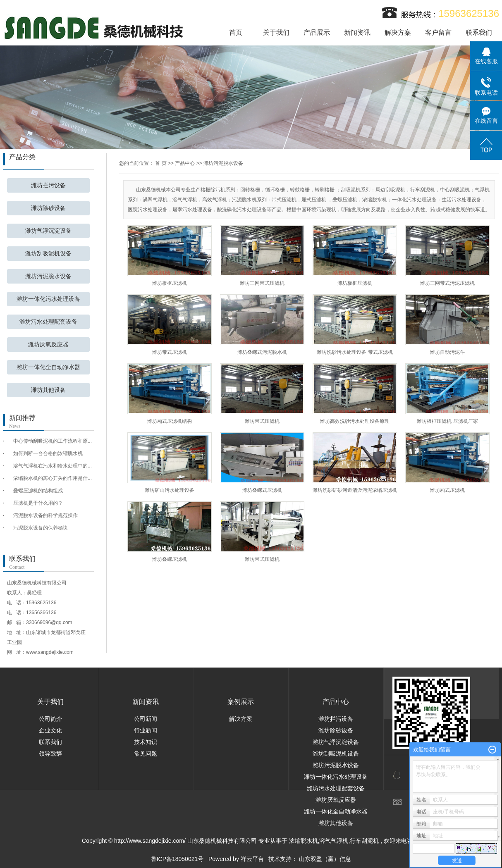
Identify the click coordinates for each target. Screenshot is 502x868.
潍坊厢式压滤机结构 (170, 421)
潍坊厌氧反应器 (48, 345)
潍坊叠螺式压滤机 (262, 490)
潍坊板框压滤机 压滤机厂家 (447, 421)
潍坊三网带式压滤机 (262, 283)
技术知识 (146, 742)
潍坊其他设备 (48, 390)
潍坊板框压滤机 (170, 283)
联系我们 (479, 32)
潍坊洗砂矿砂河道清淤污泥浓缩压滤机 (355, 490)
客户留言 (438, 32)
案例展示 (241, 702)
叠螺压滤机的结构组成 (38, 491)
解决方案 (398, 32)
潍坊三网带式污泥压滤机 (447, 283)
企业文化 (50, 730)
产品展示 (317, 32)
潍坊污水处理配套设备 (48, 322)
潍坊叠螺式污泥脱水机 (262, 352)
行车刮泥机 (364, 841)
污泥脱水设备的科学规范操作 (45, 515)
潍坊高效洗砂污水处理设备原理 (355, 421)
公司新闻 (146, 719)
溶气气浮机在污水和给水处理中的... (53, 466)
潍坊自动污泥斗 (447, 352)
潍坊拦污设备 (48, 185)
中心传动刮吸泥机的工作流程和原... (53, 441)
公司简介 (50, 719)
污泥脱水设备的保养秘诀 (41, 528)
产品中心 (185, 163)
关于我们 (276, 32)
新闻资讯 (357, 32)
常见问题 (146, 754)
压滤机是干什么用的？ (38, 503)
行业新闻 (146, 730)
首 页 (161, 163)
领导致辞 (50, 754)
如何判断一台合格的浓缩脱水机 (48, 453)
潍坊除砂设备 (48, 208)
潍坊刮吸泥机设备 (48, 254)
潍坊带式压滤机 (170, 352)
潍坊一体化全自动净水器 (48, 367)
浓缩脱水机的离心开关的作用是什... (53, 478)
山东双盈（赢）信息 (325, 859)
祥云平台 (252, 859)
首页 (236, 32)
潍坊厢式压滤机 (447, 490)
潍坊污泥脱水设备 (48, 276)
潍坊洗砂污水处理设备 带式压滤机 (355, 352)
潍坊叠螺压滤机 (170, 559)
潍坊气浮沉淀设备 (48, 231)
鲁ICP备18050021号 (177, 859)
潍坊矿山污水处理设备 (170, 490)
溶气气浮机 (334, 841)
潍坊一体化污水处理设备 (48, 299)
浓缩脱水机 (304, 841)
